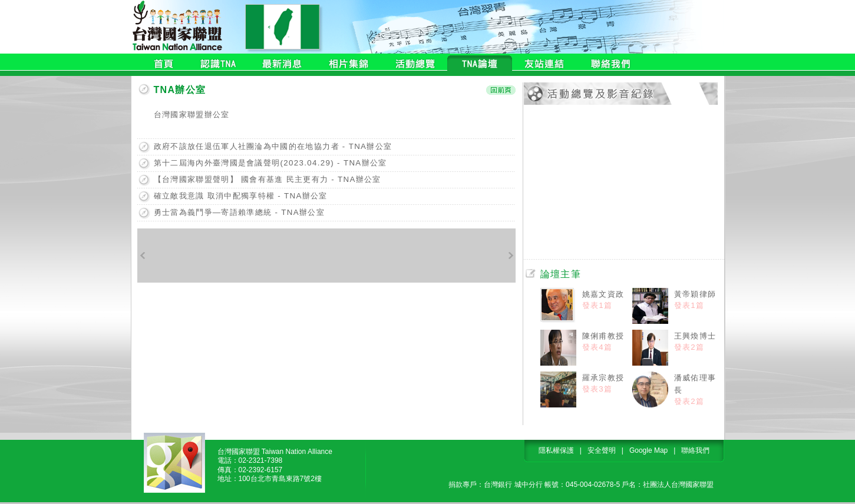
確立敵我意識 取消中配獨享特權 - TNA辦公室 (241, 196)
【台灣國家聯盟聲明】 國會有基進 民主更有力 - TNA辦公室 (268, 179)
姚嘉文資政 (603, 294)
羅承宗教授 (603, 378)
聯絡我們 (695, 450)
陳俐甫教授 (603, 336)
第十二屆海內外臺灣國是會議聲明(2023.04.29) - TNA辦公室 (270, 163)
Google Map (648, 450)
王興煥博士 (695, 336)
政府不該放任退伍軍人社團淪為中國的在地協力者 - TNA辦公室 (273, 146)
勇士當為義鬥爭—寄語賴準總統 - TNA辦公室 (240, 212)
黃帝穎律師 (695, 294)
